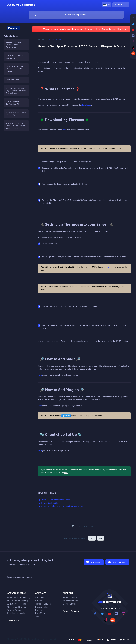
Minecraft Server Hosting (19, 598)
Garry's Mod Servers (17, 607)
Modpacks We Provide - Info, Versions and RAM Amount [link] (15, 69)
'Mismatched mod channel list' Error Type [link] (16, 114)
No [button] (101, 538)
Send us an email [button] (119, 562)
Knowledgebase (70, 601)
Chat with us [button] (95, 562)
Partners (39, 610)
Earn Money (41, 613)
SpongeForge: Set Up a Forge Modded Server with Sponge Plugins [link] (16, 91)
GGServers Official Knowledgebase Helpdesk (105, 29)
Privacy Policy (42, 607)
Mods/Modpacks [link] (55, 40)
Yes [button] (92, 538)
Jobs (37, 616)
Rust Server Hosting (17, 613)
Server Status (69, 604)
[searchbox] (76, 15)
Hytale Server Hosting (17, 601)
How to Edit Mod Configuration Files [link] (13, 103)
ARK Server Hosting (17, 604)
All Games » (13, 621)
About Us (39, 598)
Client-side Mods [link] (12, 80)
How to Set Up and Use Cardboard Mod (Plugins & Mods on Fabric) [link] (16, 126)
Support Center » (71, 611)
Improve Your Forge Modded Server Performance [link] (14, 45)
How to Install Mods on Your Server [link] (15, 57)
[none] (21, 5)
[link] (12, 28)
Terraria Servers (15, 610)
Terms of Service (43, 604)
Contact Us (40, 601)
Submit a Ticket (70, 598)
